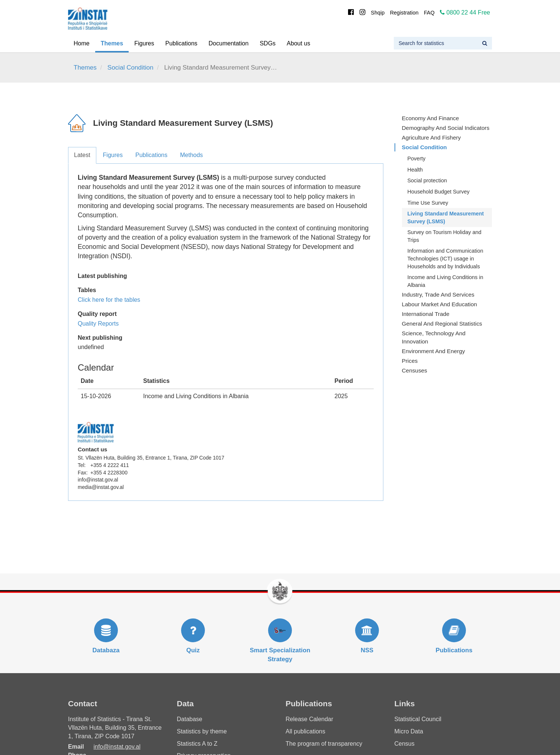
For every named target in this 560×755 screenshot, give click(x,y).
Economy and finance (431, 118)
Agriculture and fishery (432, 137)
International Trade (426, 314)
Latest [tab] (82, 155)
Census (405, 744)
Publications (181, 43)
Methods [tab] (191, 155)
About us (298, 43)
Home (82, 43)
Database (190, 719)
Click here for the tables (109, 300)
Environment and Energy (434, 351)
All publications (305, 731)
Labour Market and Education (440, 304)
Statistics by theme (202, 731)
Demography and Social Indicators (446, 128)
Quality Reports (98, 324)
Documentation (229, 43)
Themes (112, 43)
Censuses (415, 370)
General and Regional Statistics (442, 324)
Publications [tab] (151, 155)
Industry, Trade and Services (438, 295)
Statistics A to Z (197, 744)
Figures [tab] (113, 155)
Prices (410, 361)
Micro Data (409, 731)
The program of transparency (324, 744)
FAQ (429, 13)
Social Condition (131, 68)
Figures (144, 43)
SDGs (268, 43)
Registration (404, 13)
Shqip (378, 13)
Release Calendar (309, 719)
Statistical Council (418, 719)
